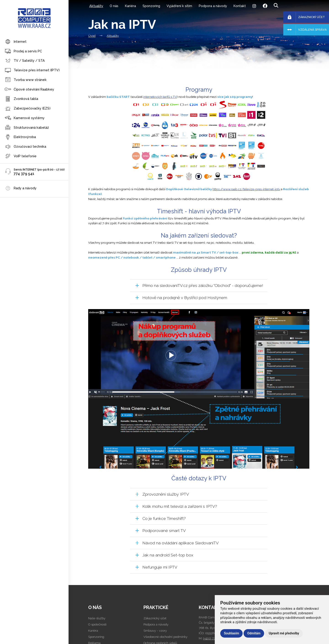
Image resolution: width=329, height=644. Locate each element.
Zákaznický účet (155, 618)
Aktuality (96, 6)
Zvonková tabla (21, 99)
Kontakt (240, 6)
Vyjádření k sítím (179, 6)
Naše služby (97, 618)
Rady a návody (25, 188)
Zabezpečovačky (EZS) (28, 109)
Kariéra (130, 6)
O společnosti (97, 624)
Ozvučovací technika (25, 147)
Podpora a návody (213, 6)
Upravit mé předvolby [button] (284, 633)
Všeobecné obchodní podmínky (165, 637)
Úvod (92, 36)
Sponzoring (151, 6)
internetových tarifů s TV (160, 97)
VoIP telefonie (21, 156)
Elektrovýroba (20, 137)
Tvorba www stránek (26, 80)
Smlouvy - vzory (155, 631)
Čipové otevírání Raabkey (29, 90)
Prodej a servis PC (23, 51)
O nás (114, 6)
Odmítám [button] (254, 633)
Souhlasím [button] (231, 633)
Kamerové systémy (25, 118)
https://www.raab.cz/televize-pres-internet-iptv (246, 189)
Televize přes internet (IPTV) (32, 71)
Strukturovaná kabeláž (27, 128)
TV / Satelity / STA (25, 61)
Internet (16, 42)
